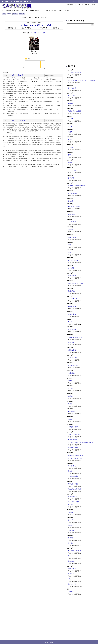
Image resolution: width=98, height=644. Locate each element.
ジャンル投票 (42, 33)
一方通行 (71, 126)
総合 (4, 14)
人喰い (70, 579)
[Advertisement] (17, 45)
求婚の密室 (71, 373)
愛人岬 (70, 322)
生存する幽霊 (72, 88)
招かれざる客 (72, 584)
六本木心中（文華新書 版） (76, 455)
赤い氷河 (71, 520)
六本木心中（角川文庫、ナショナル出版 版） (82, 443)
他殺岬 (70, 404)
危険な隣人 (71, 103)
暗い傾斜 (71, 543)
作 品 (31, 18)
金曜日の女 (71, 396)
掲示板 (93, 5)
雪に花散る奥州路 (73, 448)
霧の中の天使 (72, 276)
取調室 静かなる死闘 (75, 111)
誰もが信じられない (74, 502)
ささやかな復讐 (73, 193)
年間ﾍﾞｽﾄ (44, 18)
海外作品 (15, 14)
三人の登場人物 (73, 299)
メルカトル (21, 120)
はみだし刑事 (72, 237)
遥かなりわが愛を (73, 365)
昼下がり (71, 155)
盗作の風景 (71, 268)
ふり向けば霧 (72, 222)
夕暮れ (70, 140)
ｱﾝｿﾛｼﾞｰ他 (22, 14)
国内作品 (9, 14)
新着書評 (25, 18)
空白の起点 (71, 561)
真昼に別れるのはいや (75, 551)
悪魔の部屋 (71, 342)
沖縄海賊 (71, 592)
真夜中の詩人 (72, 412)
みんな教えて (86, 5)
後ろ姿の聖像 (72, 330)
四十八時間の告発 (73, 260)
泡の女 (70, 556)
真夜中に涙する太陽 (74, 206)
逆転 (69, 245)
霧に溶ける (71, 574)
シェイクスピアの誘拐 (75, 73)
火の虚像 (71, 512)
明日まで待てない (73, 497)
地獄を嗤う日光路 (73, 427)
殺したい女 (71, 96)
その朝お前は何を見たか (75, 337)
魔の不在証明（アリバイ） (76, 283)
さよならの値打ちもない (75, 458)
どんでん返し (72, 314)
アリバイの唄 (72, 170)
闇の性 (70, 419)
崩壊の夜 (71, 538)
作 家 (37, 18)
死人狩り (71, 505)
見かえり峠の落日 (73, 440)
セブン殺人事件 (73, 358)
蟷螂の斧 (21, 75)
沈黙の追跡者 (72, 350)
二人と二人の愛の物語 (75, 489)
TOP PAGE (70, 5)
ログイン (93, 1)
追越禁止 (71, 132)
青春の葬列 (71, 178)
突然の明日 (71, 530)
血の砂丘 (71, 230)
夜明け (70, 163)
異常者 (70, 381)
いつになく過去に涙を (75, 435)
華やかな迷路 (72, 306)
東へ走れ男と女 (73, 466)
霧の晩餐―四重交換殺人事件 (76, 186)
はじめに (78, 5)
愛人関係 (71, 389)
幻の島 (70, 471)
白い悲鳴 (71, 147)
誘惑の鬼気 (71, 214)
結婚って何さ (72, 569)
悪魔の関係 (71, 291)
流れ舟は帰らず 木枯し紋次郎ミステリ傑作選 (82, 80)
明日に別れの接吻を (74, 476)
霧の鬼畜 (71, 201)
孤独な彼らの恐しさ (74, 484)
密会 (69, 253)
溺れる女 (71, 119)
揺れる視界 (71, 525)
